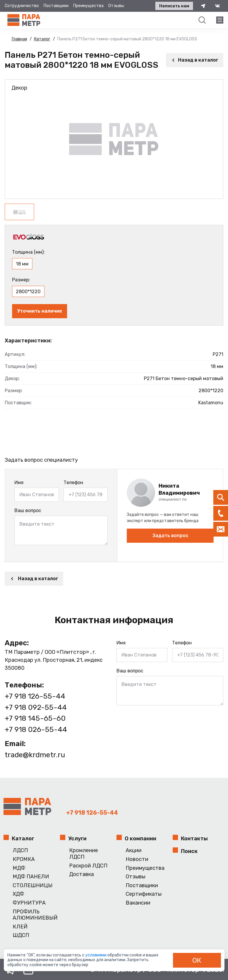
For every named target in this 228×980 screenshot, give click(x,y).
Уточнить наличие (40, 311)
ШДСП (21, 935)
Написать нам (174, 6)
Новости (137, 859)
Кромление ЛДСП (84, 854)
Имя (19, 482)
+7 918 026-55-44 (36, 729)
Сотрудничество (22, 6)
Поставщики (56, 6)
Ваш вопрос (28, 510)
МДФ (19, 868)
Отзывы (116, 6)
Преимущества (88, 6)
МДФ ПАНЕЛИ (31, 877)
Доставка (81, 874)
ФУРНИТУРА (29, 903)
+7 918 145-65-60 (35, 718)
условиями (96, 955)
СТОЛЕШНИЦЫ (33, 886)
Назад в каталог (195, 60)
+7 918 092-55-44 (36, 707)
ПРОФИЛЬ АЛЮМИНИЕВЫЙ (34, 915)
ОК (197, 960)
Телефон (73, 482)
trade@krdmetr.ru (35, 755)
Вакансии (138, 903)
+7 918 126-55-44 (35, 696)
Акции (134, 851)
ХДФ (18, 894)
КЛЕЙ (20, 927)
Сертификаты (144, 894)
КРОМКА (24, 859)
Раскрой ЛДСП (88, 866)
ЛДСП (20, 851)
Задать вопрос (170, 536)
